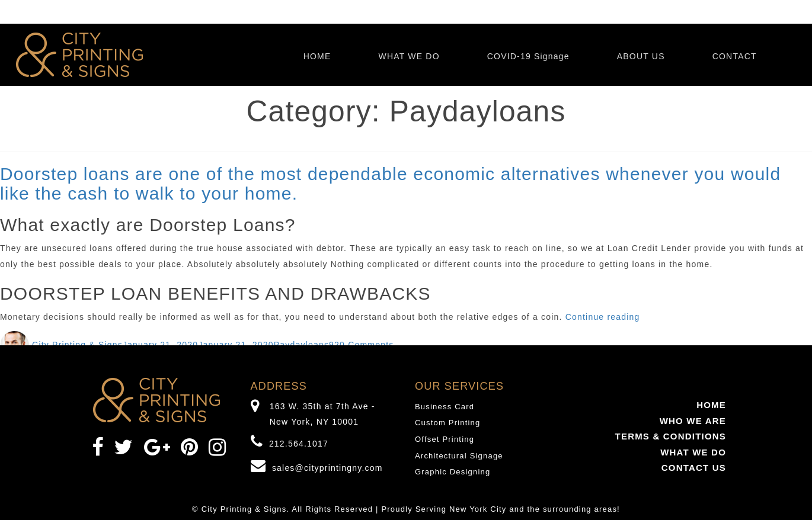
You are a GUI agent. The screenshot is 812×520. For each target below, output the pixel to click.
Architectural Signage (459, 456)
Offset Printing (445, 439)
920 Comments (361, 345)
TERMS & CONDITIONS (671, 436)
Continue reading (603, 317)
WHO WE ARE (693, 421)
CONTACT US (694, 468)
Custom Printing (447, 423)
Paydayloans (301, 345)
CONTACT (735, 56)
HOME (317, 56)
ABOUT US (641, 56)
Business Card (445, 407)
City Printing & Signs (77, 345)
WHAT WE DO (409, 56)
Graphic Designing (453, 472)
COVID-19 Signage (528, 56)
